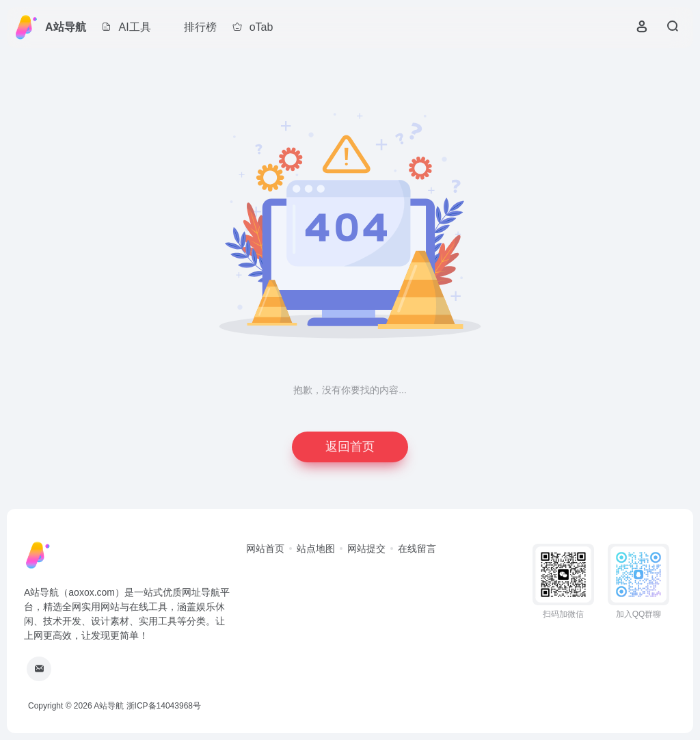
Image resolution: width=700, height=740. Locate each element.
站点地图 (316, 549)
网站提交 (366, 549)
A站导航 (66, 27)
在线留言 (417, 549)
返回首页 (350, 447)
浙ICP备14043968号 (164, 706)
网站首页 (265, 549)
